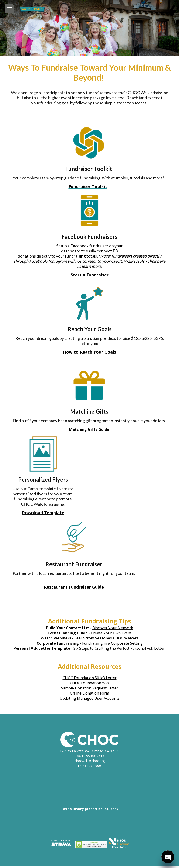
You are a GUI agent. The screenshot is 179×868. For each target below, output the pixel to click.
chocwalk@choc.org (90, 761)
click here (156, 261)
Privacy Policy (119, 847)
